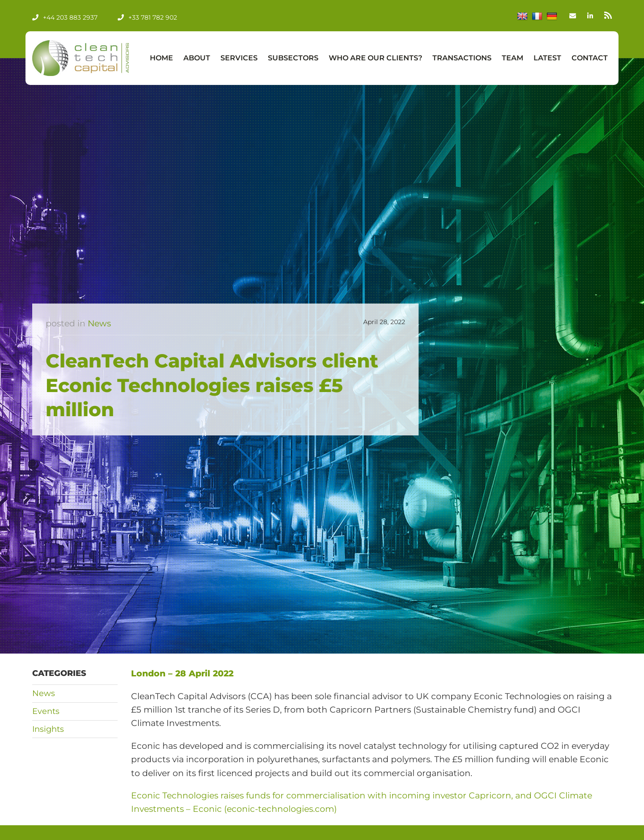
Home (161, 58)
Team (513, 58)
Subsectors (293, 58)
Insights (48, 729)
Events (46, 711)
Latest (547, 58)
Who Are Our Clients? (375, 58)
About (197, 58)
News (99, 323)
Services (239, 58)
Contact (590, 58)
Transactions (462, 58)
